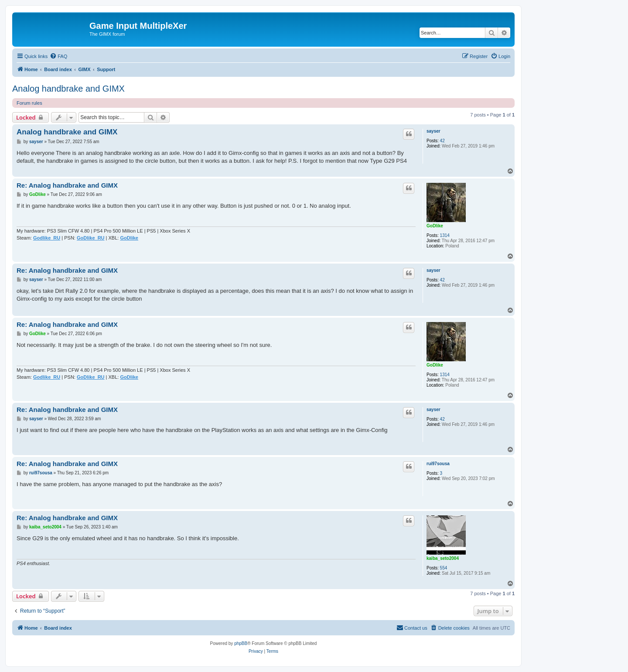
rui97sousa (438, 464)
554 (444, 568)
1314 (445, 235)
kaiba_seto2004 (443, 558)
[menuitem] (58, 56)
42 (442, 141)
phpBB (241, 643)
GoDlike (435, 226)
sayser (433, 131)
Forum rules (29, 103)
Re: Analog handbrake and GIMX (67, 185)
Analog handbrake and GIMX (68, 89)
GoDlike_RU (91, 238)
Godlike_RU (47, 238)
